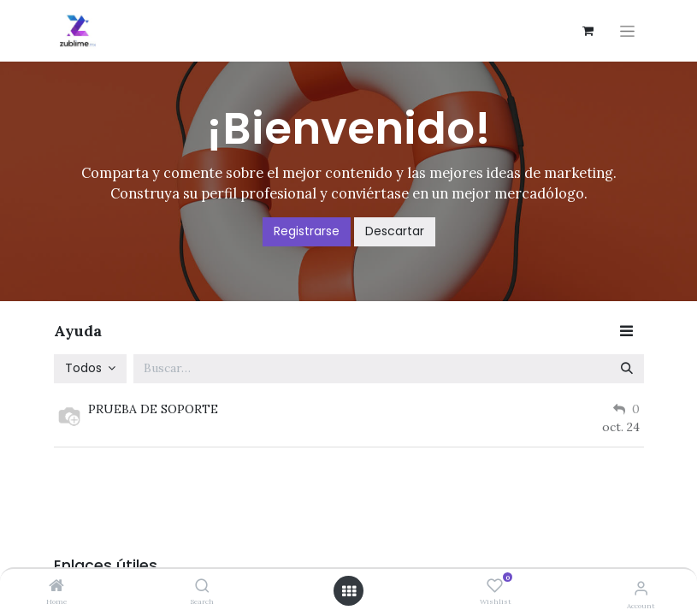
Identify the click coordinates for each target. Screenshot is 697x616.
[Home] (56, 587)
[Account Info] (641, 588)
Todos (85, 368)
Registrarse (307, 231)
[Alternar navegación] (627, 31)
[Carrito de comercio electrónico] (588, 31)
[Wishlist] (495, 586)
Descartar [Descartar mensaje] (395, 231)
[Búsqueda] (627, 369)
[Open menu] (349, 591)
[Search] (202, 587)
